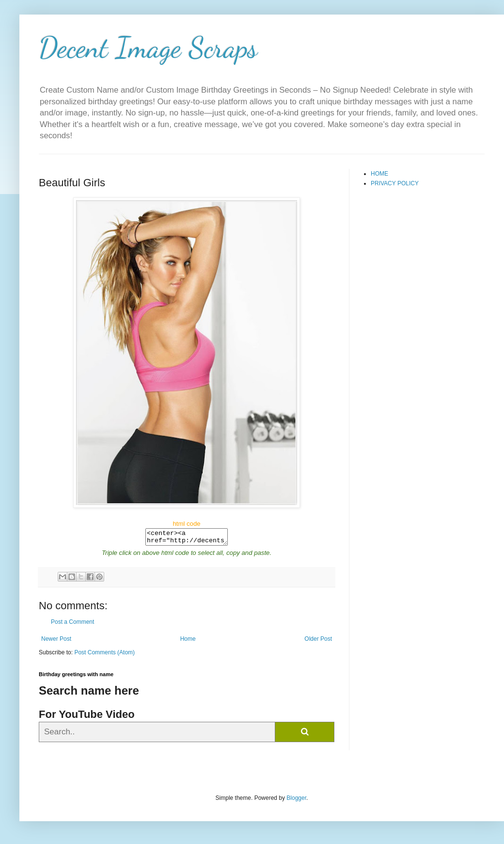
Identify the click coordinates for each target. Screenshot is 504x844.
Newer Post (56, 642)
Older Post (318, 642)
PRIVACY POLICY (395, 183)
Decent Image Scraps (148, 48)
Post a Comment (72, 625)
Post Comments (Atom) (104, 655)
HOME (379, 174)
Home (188, 642)
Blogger (296, 801)
